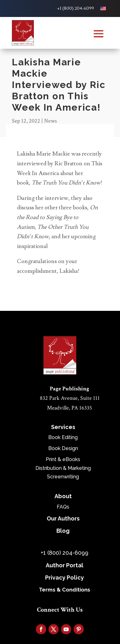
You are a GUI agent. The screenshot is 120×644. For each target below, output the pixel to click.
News (50, 121)
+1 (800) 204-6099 (76, 8)
